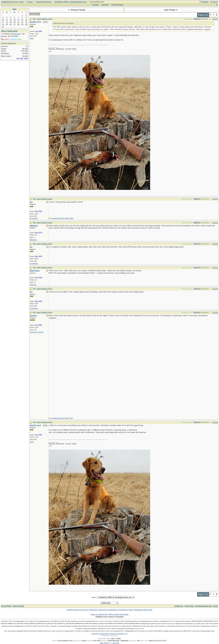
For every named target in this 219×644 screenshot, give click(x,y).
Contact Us (179, 606)
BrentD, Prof (187, 199)
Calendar (105, 5)
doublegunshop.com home (77, 610)
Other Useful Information (119, 614)
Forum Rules (6, 606)
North (32, 38)
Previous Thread (76, 10)
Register (204, 2)
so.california (34, 218)
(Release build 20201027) (109, 635)
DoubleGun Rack (126, 610)
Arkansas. (33, 285)
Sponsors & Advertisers (108, 610)
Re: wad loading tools (43, 19)
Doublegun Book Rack (143, 610)
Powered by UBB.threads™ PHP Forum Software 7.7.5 (109, 634)
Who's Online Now (9, 31)
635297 (215, 19)
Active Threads (117, 5)
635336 (215, 244)
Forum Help (189, 606)
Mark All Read (18, 606)
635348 (215, 313)
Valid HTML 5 (104, 643)
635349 (215, 422)
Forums (30, 2)
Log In (214, 2)
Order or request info (99, 614)
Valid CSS (116, 643)
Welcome (93, 610)
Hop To (94, 597)
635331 (215, 199)
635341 (215, 268)
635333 (215, 223)
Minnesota (33, 240)
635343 (215, 289)
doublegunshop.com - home (13, 2)
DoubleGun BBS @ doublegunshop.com (71, 2)
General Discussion (44, 2)
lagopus (188, 19)
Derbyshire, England (37, 332)
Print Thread (34, 14)
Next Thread (171, 10)
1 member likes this (57, 218)
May (15, 9)
